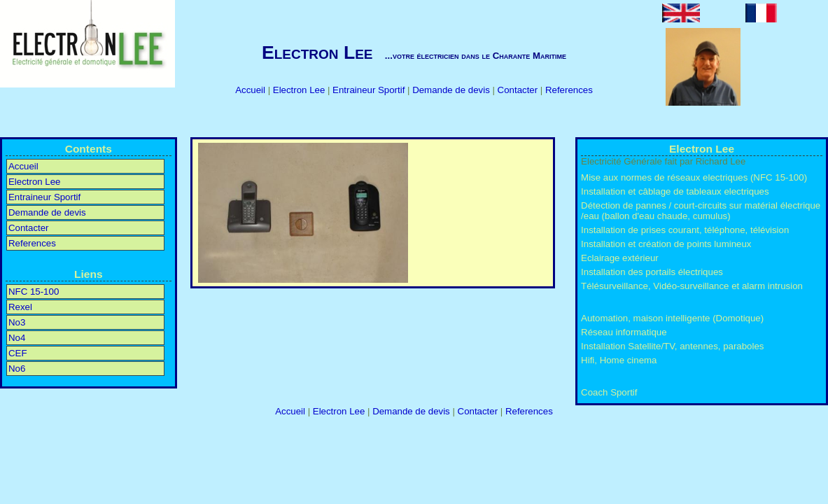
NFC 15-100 (34, 292)
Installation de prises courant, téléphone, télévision (685, 230)
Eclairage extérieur (620, 258)
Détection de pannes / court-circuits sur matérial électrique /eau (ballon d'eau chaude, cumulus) (701, 211)
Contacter (519, 90)
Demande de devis (452, 90)
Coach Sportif (609, 392)
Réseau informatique (624, 332)
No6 (17, 369)
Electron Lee (300, 90)
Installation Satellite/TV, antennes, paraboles (672, 346)
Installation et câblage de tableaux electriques (675, 191)
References (569, 90)
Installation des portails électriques (652, 272)
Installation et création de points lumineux (666, 244)
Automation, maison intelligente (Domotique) (672, 318)
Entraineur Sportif (370, 90)
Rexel (20, 307)
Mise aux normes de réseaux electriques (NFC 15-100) (694, 177)
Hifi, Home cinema (619, 360)
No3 (17, 322)
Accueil (251, 90)
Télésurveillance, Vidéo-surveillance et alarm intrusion (692, 286)
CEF (18, 353)
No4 (17, 338)
